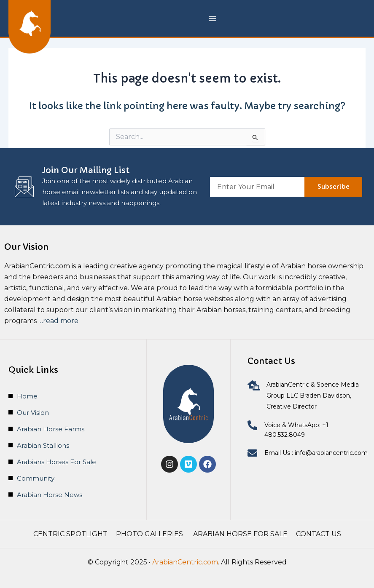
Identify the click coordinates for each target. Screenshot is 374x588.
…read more (58, 321)
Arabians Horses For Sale (57, 462)
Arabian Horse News (50, 495)
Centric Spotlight (70, 534)
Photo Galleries (150, 534)
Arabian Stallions (43, 445)
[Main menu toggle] (213, 19)
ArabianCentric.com (185, 562)
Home (27, 396)
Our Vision (33, 413)
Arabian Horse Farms (51, 429)
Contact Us (319, 534)
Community (36, 478)
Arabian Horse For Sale (240, 534)
